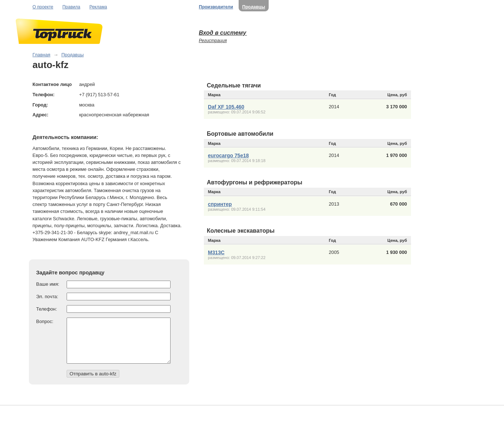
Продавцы (254, 7)
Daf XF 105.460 (226, 107)
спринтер (220, 204)
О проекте (43, 7)
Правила (71, 7)
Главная (42, 55)
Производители (216, 7)
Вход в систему (223, 33)
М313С (216, 252)
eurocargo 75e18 (228, 155)
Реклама (98, 7)
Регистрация (213, 41)
